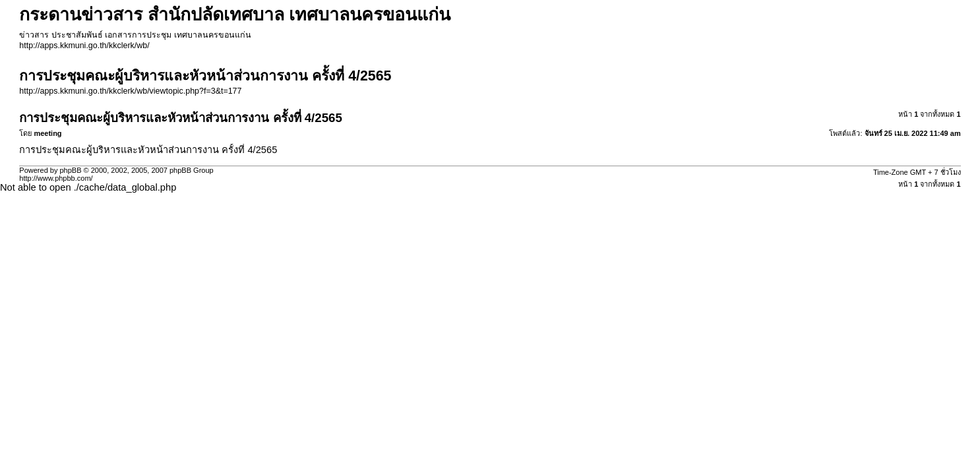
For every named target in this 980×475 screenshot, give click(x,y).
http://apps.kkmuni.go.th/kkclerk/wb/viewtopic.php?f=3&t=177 (130, 91)
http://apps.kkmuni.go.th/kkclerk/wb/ (84, 46)
